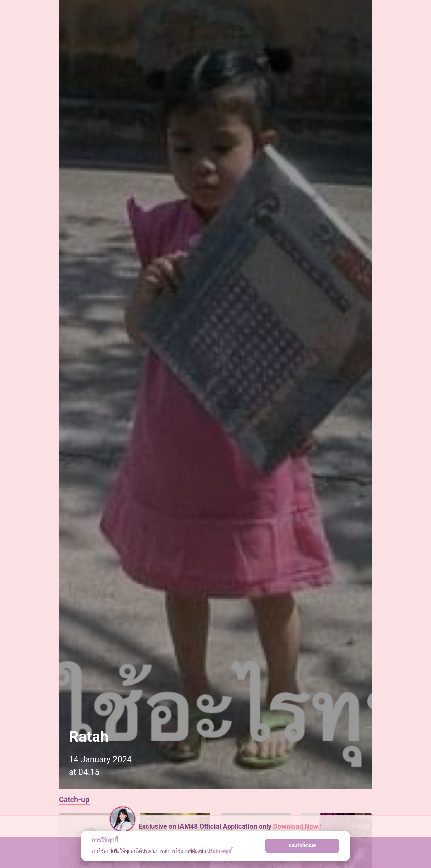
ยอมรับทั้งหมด (302, 846)
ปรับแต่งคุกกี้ (220, 851)
